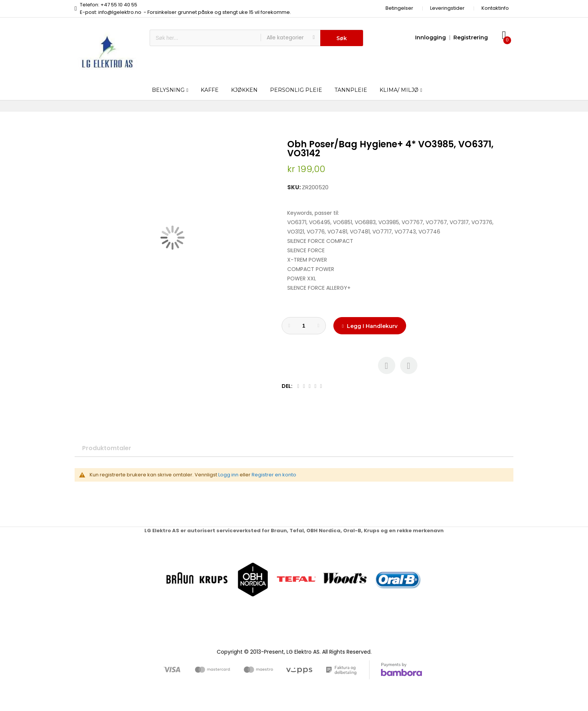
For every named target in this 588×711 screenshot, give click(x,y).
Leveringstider (447, 8)
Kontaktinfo (495, 8)
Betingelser (399, 8)
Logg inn (228, 475)
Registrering (471, 37)
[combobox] (205, 38)
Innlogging (430, 37)
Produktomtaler (107, 448)
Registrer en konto (274, 475)
